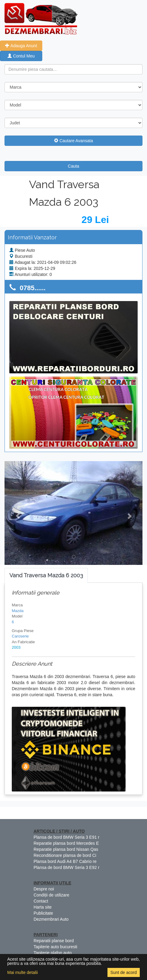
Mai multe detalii (22, 972)
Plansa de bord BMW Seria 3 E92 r (66, 867)
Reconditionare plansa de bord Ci (65, 855)
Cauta (73, 166)
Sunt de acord (124, 972)
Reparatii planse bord (54, 941)
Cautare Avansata (73, 141)
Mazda (18, 611)
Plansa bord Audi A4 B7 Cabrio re (65, 861)
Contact (41, 901)
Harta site (43, 907)
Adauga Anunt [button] (21, 46)
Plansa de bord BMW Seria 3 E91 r (66, 837)
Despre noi (44, 889)
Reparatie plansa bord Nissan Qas (66, 849)
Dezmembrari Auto (51, 919)
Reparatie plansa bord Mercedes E (66, 843)
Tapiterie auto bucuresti (55, 947)
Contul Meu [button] (21, 56)
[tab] (46, 576)
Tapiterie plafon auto (53, 953)
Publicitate (43, 913)
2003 (16, 647)
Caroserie (20, 636)
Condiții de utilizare (51, 895)
